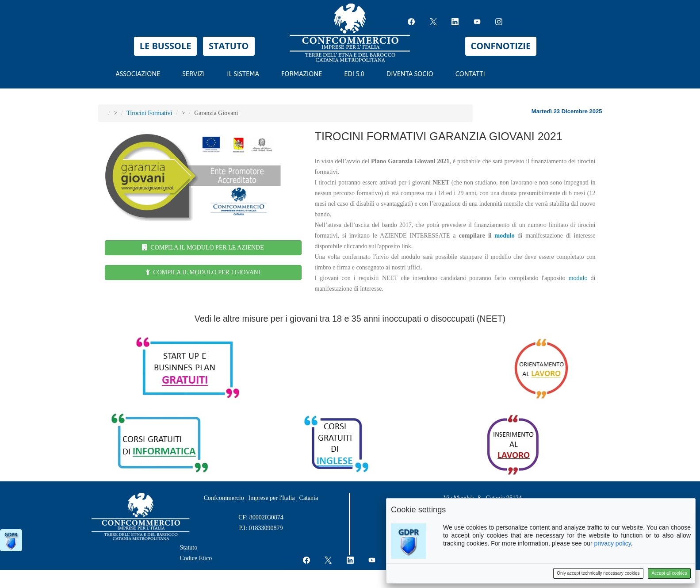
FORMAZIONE (306, 72)
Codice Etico (196, 558)
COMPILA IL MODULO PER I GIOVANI (203, 272)
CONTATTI (470, 74)
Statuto (189, 548)
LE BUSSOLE (166, 46)
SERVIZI (198, 72)
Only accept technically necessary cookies (598, 573)
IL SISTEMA (247, 72)
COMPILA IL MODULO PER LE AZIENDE (203, 248)
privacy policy (613, 543)
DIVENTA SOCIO (410, 74)
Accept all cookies (669, 573)
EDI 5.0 (358, 72)
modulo (505, 236)
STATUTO (229, 46)
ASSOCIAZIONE (138, 74)
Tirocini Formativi (149, 113)
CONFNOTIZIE (501, 46)
